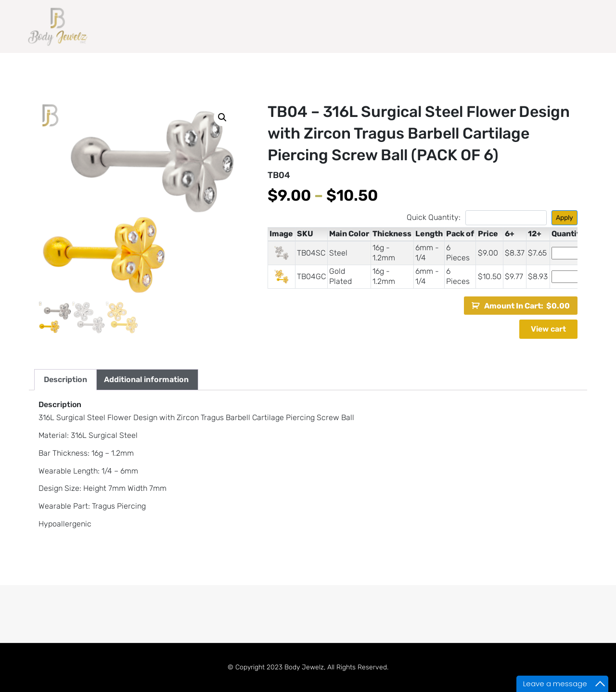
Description (65, 379)
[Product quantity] (567, 253)
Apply (565, 218)
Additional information (146, 379)
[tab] (65, 380)
